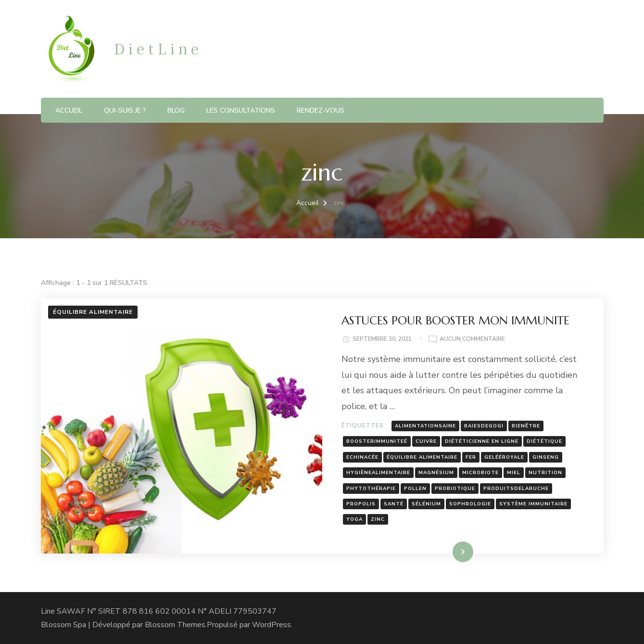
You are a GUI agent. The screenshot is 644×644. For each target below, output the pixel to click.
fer (471, 457)
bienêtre (526, 426)
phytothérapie (371, 489)
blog (176, 110)
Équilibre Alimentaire (93, 312)
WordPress (271, 625)
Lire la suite (446, 552)
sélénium (426, 504)
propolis (361, 504)
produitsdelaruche (516, 489)
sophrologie (470, 504)
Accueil (69, 110)
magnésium (436, 473)
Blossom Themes (175, 625)
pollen (415, 489)
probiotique (455, 489)
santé (394, 504)
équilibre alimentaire (422, 457)
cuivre (426, 441)
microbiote (480, 473)
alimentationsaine (425, 426)
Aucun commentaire (472, 339)
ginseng (546, 457)
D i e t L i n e (156, 49)
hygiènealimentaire (378, 473)
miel (514, 473)
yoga (354, 519)
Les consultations (241, 110)
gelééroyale (504, 457)
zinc (378, 519)
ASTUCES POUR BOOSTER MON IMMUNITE (455, 321)
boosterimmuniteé (377, 441)
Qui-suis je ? (125, 110)
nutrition (545, 473)
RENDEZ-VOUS (321, 110)
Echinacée (362, 457)
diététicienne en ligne (482, 441)
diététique (544, 441)
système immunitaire (533, 504)
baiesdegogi (484, 426)
